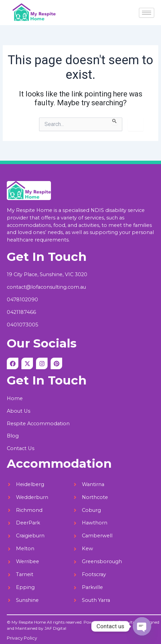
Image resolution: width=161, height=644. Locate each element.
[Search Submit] (115, 121)
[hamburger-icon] (147, 13)
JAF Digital (55, 628)
